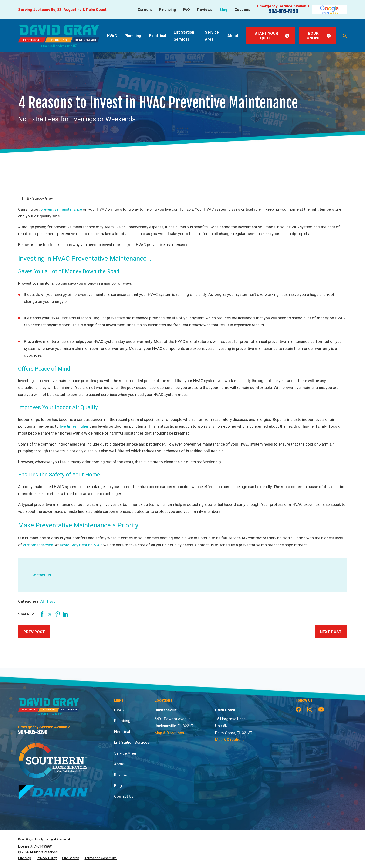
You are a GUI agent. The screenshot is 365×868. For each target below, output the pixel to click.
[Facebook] (298, 709)
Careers (145, 10)
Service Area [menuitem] (212, 36)
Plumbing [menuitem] (133, 36)
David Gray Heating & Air (81, 545)
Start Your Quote (272, 36)
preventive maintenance (61, 209)
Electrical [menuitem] (157, 36)
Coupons (242, 10)
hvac (51, 601)
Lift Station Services (132, 742)
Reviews (205, 10)
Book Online (319, 36)
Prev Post (34, 632)
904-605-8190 (283, 11)
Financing (168, 10)
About (119, 764)
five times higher (74, 426)
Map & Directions (169, 733)
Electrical (122, 732)
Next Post (331, 632)
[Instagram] (310, 709)
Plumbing (122, 721)
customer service (38, 545)
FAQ (186, 10)
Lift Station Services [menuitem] (184, 36)
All (42, 601)
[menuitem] (25, 858)
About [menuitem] (233, 36)
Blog (223, 10)
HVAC (119, 710)
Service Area (125, 753)
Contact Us (41, 575)
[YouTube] (321, 709)
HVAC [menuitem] (112, 36)
